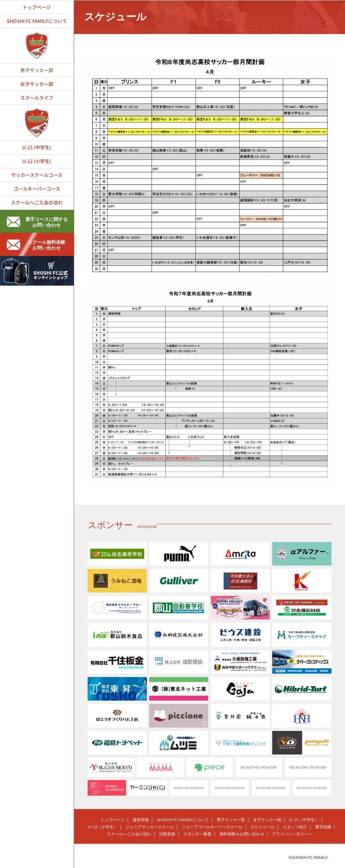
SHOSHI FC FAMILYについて (183, 820)
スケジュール (262, 827)
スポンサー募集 (197, 834)
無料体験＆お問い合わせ (242, 834)
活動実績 (167, 834)
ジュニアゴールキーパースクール (212, 827)
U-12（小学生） (103, 827)
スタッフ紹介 (295, 827)
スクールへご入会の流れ (129, 834)
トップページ (113, 820)
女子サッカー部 (267, 820)
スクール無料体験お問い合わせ (36, 245)
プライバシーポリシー (292, 834)
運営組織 (323, 827)
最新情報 (141, 820)
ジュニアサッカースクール (150, 827)
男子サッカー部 (231, 820)
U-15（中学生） (304, 820)
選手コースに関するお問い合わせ (37, 222)
